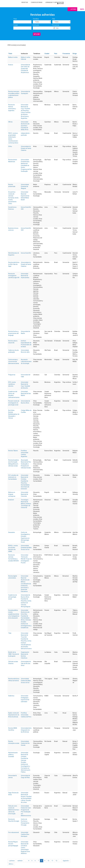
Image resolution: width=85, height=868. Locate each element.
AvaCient (11, 500)
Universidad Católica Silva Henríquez (25, 834)
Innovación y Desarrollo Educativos (25, 589)
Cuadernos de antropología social (13, 597)
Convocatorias (37, 2)
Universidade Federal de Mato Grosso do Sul (26, 681)
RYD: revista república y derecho (12, 384)
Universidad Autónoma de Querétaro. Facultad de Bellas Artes (25, 126)
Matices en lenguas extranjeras (12, 494)
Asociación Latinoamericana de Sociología (26, 361)
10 (48, 861)
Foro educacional (13, 832)
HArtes (10, 122)
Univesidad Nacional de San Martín (26, 393)
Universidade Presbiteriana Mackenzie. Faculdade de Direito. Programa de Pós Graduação (26, 165)
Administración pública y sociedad (13, 755)
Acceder (61, 3)
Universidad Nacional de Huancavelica (25, 276)
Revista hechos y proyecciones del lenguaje (13, 333)
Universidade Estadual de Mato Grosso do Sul (26, 548)
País (54, 19)
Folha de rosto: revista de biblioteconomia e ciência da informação (14, 810)
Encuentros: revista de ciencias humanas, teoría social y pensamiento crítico (13, 198)
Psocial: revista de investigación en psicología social (14, 403)
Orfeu (10, 146)
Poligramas (12, 375)
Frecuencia (56, 25)
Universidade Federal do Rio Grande (25, 743)
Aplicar (37, 34)
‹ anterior (20, 861)
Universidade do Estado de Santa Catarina (26, 148)
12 (56, 861)
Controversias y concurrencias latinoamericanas (14, 361)
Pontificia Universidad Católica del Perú (26, 715)
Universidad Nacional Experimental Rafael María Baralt (25, 196)
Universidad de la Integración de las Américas (26, 730)
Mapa (82, 9)
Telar (10, 633)
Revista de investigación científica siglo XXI (14, 276)
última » (11, 864)
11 (52, 861)
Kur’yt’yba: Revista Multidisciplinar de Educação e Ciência (14, 414)
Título (15, 19)
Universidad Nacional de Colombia (25, 494)
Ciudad (15, 25)
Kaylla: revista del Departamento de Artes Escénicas (14, 715)
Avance (11, 65)
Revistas (25, 2)
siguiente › (66, 861)
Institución (36, 25)
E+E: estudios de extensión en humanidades (13, 477)
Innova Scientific (26, 253)
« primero (12, 861)
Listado (73, 9)
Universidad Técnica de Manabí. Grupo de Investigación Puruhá (26, 559)
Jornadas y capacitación (55, 2)
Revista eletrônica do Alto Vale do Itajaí (14, 264)
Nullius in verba (13, 57)
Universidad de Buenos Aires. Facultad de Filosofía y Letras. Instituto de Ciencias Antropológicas (26, 601)
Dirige (75, 54)
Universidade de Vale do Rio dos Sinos (26, 663)
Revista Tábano (13, 451)
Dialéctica (11, 696)
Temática (36, 19)
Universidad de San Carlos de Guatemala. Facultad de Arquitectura (25, 69)
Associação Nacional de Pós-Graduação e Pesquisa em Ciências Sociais (26, 464)
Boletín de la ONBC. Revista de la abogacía (14, 654)
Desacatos (12, 532)
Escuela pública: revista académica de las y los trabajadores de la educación (14, 614)
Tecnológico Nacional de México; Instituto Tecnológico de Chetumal (26, 504)
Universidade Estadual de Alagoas (25, 186)
